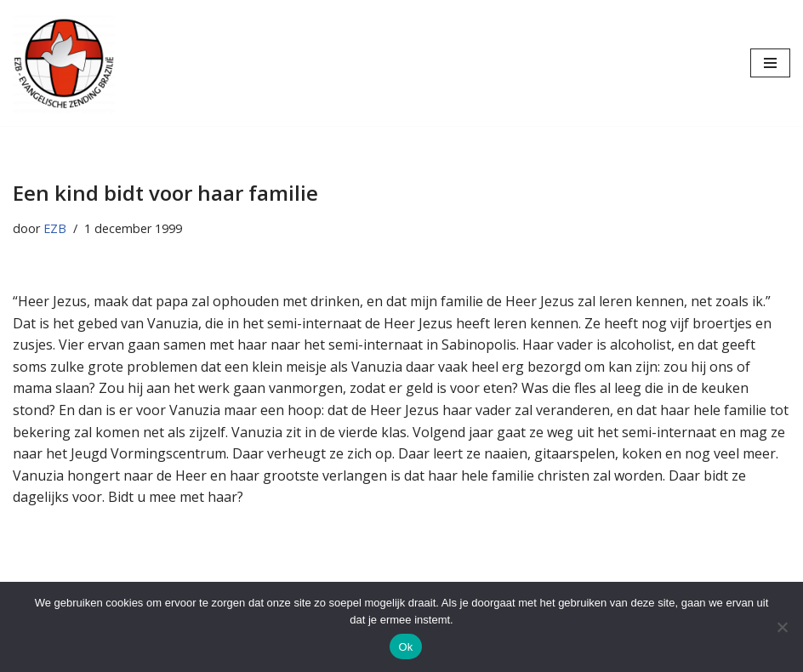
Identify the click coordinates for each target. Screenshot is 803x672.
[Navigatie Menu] (770, 63)
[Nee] (782, 627)
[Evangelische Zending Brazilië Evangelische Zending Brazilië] (64, 63)
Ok (405, 647)
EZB (55, 228)
